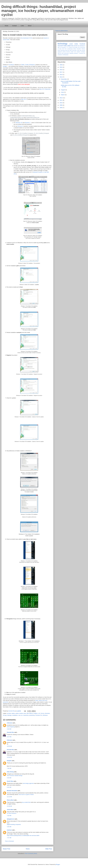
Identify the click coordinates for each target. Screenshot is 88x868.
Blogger (58, 864)
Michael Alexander (12, 791)
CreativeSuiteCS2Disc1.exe (28, 116)
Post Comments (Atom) (31, 854)
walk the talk (61, 53)
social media (74, 44)
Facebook (11, 65)
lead (66, 50)
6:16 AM (9, 787)
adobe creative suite (21, 713)
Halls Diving (10, 772)
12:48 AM (9, 806)
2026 (61, 65)
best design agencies (28, 783)
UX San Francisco (12, 813)
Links (22, 26)
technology (62, 44)
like (68, 50)
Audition (36, 713)
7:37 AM (9, 838)
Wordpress (32, 65)
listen (71, 50)
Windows (45, 715)
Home (7, 26)
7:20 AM (9, 816)
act (78, 47)
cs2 (39, 713)
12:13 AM (9, 797)
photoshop (32, 715)
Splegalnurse (11, 819)
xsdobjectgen (65, 55)
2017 (61, 72)
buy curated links (26, 802)
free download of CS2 (26, 38)
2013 (61, 77)
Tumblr (27, 65)
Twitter (23, 65)
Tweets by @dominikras (61, 31)
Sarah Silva (10, 781)
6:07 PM (9, 737)
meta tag (79, 50)
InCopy (5, 715)
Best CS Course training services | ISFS (17, 766)
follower (83, 49)
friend (59, 50)
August (63, 90)
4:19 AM (9, 778)
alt (80, 47)
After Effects (30, 713)
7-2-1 (67, 47)
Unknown (10, 723)
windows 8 (82, 46)
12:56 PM (9, 757)
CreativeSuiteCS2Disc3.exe (33, 118)
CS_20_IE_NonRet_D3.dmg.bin (20, 135)
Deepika (9, 761)
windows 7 (76, 53)
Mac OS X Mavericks (45, 89)
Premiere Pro (39, 715)
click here (64, 49)
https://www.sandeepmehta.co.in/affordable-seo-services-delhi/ (23, 835)
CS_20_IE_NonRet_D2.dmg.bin (41, 133)
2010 (61, 103)
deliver (75, 49)
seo (72, 46)
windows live (82, 53)
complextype (70, 49)
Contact (14, 26)
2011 (61, 100)
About (30, 26)
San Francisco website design (15, 776)
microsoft (60, 46)
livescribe (74, 50)
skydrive (79, 52)
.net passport (63, 47)
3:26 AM (9, 827)
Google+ (5, 66)
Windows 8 (20, 126)
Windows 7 (28, 123)
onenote (83, 50)
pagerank (60, 52)
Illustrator (47, 713)
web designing (11, 727)
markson (9, 830)
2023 (61, 70)
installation (15, 715)
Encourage (75, 47)
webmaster (66, 53)
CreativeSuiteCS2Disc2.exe (17, 118)
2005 (61, 108)
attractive (83, 47)
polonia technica (66, 52)
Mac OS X (24, 99)
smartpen (83, 52)
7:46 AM (9, 768)
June (63, 92)
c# (58, 49)
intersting (63, 50)
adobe (13, 713)
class (60, 49)
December (64, 79)
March (63, 95)
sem (75, 52)
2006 (61, 105)
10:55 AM (9, 746)
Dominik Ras (10, 732)
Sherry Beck (10, 800)
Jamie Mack (10, 810)
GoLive (43, 713)
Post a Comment (9, 841)
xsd (59, 47)
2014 (61, 75)
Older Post (49, 849)
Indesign (9, 715)
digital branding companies (14, 824)
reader (72, 52)
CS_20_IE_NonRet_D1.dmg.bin (25, 133)
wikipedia (71, 53)
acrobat (9, 713)
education (79, 49)
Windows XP (19, 123)
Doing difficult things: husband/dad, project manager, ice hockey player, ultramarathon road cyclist (42, 11)
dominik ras (77, 46)
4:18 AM (9, 729)
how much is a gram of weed (26, 794)
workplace (60, 55)
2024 (61, 67)
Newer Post (7, 849)
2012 (61, 98)
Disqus (71, 47)
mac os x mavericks (24, 715)
